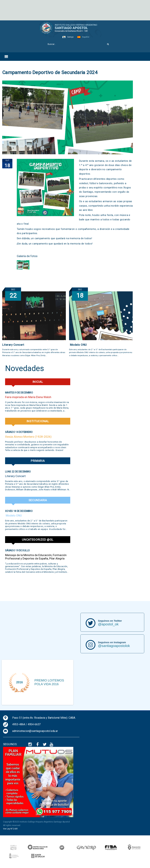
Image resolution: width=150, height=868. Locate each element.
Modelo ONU (78, 345)
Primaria (38, 461)
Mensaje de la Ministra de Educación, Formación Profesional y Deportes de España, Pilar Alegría (36, 557)
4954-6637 (34, 724)
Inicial (38, 382)
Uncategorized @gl (38, 540)
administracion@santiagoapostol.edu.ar (35, 731)
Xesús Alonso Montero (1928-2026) (28, 437)
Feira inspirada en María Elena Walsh (28, 397)
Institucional (38, 421)
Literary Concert (13, 345)
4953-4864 (19, 724)
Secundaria (38, 500)
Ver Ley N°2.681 (11, 829)
